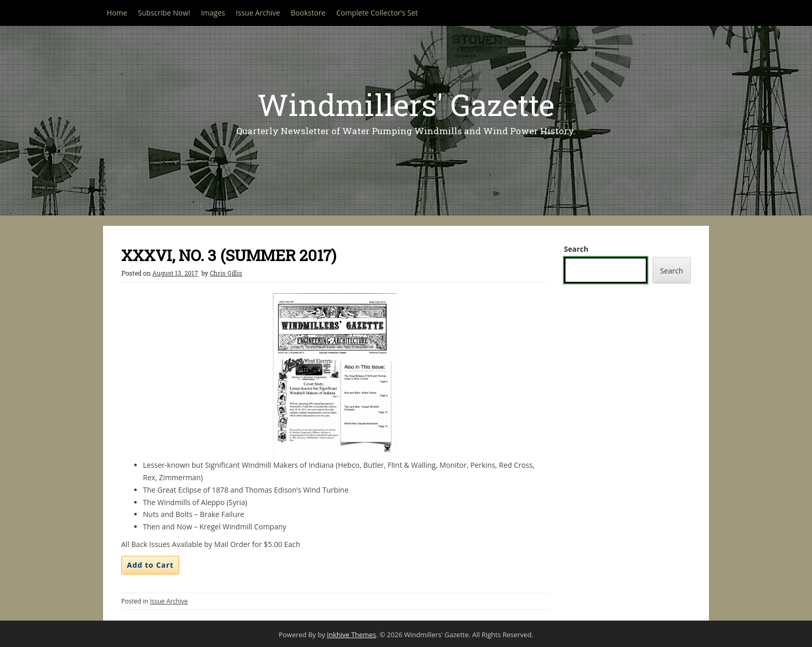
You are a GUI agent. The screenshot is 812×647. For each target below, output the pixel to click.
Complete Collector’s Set (377, 13)
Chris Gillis (226, 273)
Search (576, 249)
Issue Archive (258, 13)
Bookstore (308, 13)
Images (213, 13)
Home (117, 13)
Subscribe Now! (164, 13)
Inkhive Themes (351, 635)
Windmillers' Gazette (406, 104)
